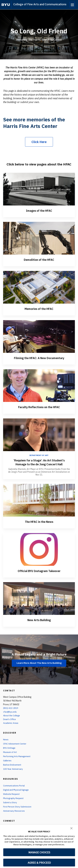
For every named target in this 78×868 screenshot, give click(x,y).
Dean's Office (10, 719)
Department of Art (39, 455)
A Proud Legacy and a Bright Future (39, 653)
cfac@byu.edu (10, 711)
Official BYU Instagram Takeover (39, 570)
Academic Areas (11, 722)
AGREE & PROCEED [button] (39, 863)
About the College (12, 715)
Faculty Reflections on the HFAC (39, 407)
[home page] (6, 5)
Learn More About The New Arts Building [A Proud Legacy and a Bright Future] (39, 663)
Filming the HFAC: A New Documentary (39, 358)
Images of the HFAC (39, 211)
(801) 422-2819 (11, 708)
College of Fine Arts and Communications (40, 4)
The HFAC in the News (39, 521)
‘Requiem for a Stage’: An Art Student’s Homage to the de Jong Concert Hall (39, 462)
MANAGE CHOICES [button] (39, 852)
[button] (71, 828)
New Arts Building (39, 619)
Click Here (39, 142)
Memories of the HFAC (39, 309)
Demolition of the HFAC (39, 260)
